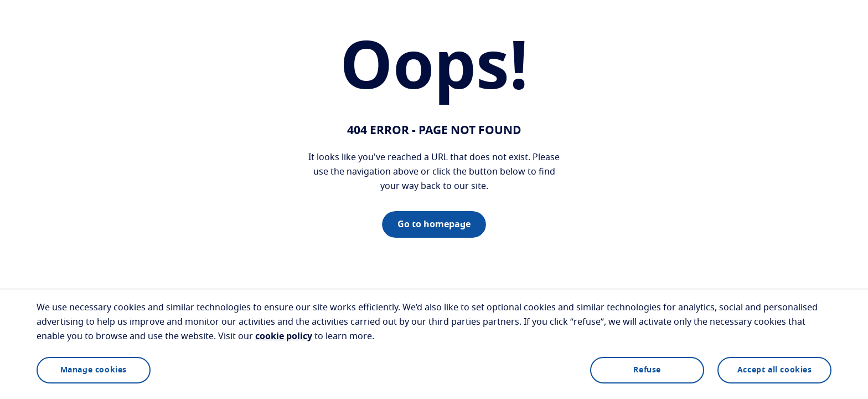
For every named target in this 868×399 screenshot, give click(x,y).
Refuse (647, 370)
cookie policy (284, 336)
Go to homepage (434, 224)
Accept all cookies (775, 370)
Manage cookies (94, 370)
